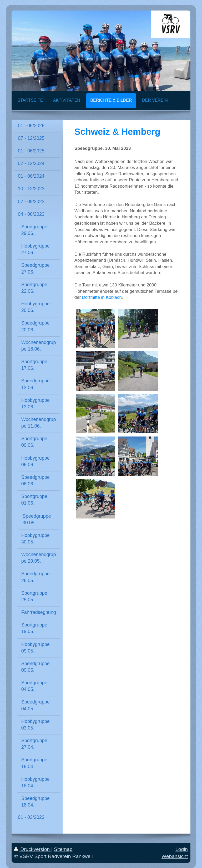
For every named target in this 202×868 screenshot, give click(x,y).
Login (182, 849)
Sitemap (63, 849)
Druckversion (33, 849)
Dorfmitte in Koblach (102, 297)
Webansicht (175, 856)
